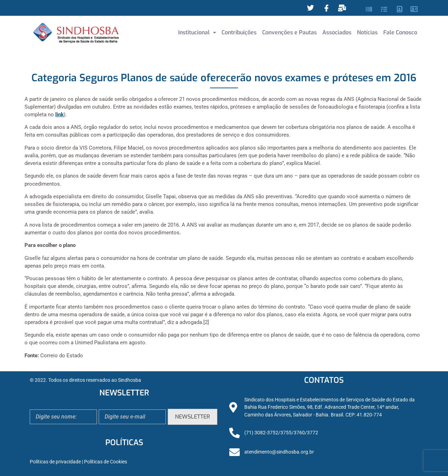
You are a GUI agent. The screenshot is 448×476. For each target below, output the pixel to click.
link (59, 115)
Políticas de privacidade (55, 462)
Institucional (197, 32)
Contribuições (239, 32)
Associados (337, 32)
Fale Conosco (400, 32)
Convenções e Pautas (289, 32)
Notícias (367, 32)
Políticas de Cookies (106, 462)
